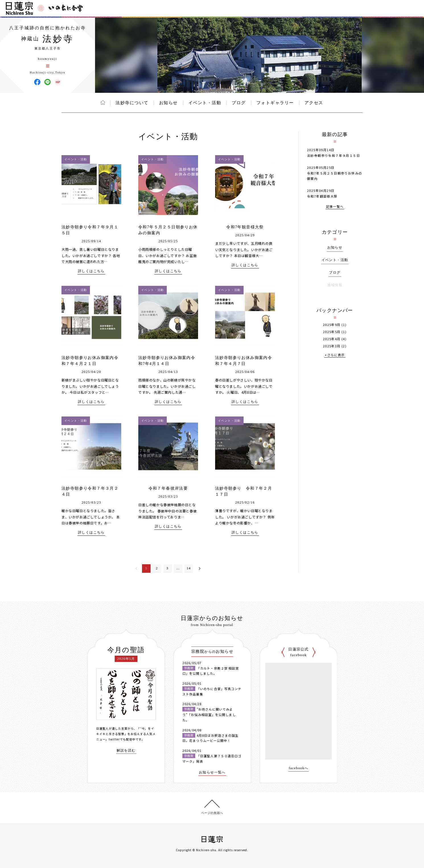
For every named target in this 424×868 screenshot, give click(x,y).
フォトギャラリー (275, 103)
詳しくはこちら (91, 271)
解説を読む (126, 751)
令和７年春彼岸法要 (168, 488)
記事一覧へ (335, 207)
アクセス (314, 103)
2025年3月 (332, 346)
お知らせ (168, 103)
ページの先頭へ (212, 813)
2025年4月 (332, 339)
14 (189, 568)
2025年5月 (332, 332)
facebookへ (299, 768)
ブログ (239, 103)
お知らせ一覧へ (212, 772)
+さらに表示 (335, 355)
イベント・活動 (205, 103)
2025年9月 (332, 325)
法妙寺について (132, 103)
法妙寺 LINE (48, 82)
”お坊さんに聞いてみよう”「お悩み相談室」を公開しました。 (209, 714)
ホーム (103, 102)
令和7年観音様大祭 (245, 227)
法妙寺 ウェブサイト (58, 82)
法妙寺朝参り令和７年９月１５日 (334, 155)
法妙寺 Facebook (37, 82)
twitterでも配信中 (122, 739)
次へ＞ (200, 569)
